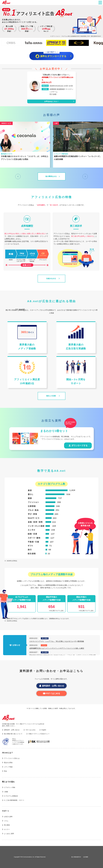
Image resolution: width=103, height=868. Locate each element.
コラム (6, 821)
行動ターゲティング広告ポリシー (39, 734)
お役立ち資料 (8, 817)
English (44, 730)
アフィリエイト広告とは (12, 758)
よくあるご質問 (9, 834)
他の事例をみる (51, 176)
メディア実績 (8, 767)
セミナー (7, 829)
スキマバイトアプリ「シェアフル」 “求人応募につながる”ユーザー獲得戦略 (57, 641)
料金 (5, 771)
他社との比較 (51, 396)
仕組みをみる (51, 278)
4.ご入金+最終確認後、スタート (14, 800)
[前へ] (18, 176)
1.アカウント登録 (10, 787)
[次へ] (85, 176)
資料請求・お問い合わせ (51, 686)
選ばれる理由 (8, 763)
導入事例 (7, 825)
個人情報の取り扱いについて (13, 734)
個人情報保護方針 (76, 857)
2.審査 (6, 792)
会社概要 (86, 857)
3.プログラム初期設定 (11, 796)
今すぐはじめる (51, 693)
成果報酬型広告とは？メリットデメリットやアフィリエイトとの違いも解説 (57, 648)
